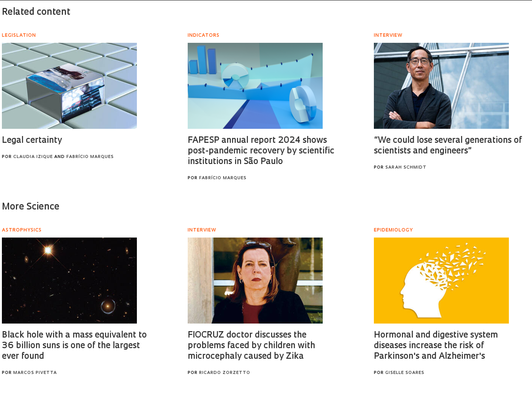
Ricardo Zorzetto (225, 373)
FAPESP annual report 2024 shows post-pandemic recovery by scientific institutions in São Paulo (261, 151)
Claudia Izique (33, 157)
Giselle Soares (405, 373)
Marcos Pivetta (35, 373)
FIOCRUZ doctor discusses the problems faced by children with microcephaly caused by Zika (251, 346)
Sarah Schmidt (406, 168)
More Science (31, 207)
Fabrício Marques (90, 157)
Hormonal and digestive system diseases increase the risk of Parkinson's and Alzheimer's (436, 346)
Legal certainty (32, 141)
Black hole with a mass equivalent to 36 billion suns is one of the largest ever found (74, 346)
